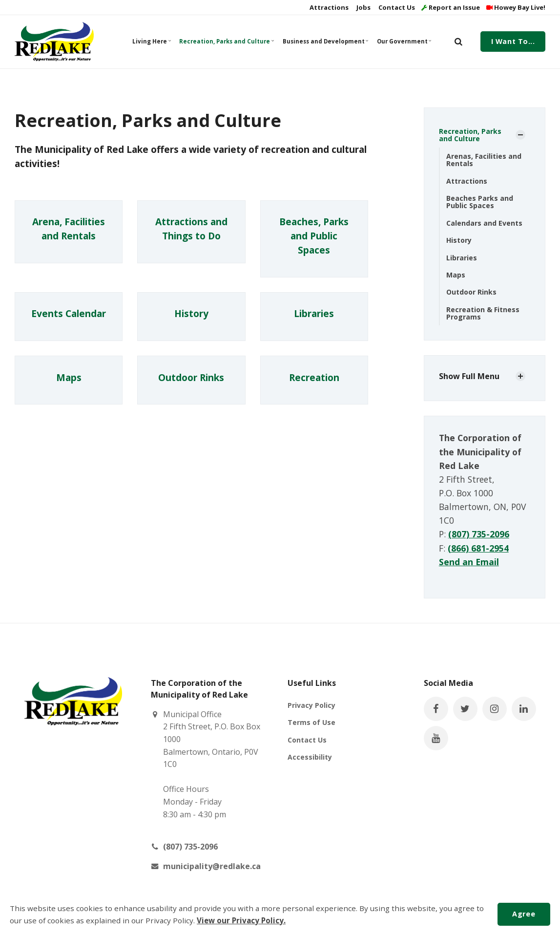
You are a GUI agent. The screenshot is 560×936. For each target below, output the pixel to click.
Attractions (328, 7)
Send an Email (469, 562)
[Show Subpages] (520, 135)
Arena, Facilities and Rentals (69, 229)
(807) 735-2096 (479, 534)
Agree (524, 914)
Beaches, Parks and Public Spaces (314, 236)
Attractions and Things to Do (191, 229)
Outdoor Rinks (191, 377)
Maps (69, 377)
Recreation (314, 377)
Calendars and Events (484, 223)
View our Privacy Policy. (241, 920)
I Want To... (513, 41)
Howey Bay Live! (516, 7)
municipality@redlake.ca (212, 866)
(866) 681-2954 (478, 548)
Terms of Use (311, 722)
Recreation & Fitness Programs (483, 313)
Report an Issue (451, 7)
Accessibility (310, 757)
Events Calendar (69, 314)
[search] (458, 42)
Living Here (152, 41)
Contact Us (396, 7)
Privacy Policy (311, 705)
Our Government (404, 41)
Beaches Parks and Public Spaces (480, 202)
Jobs (363, 7)
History (191, 314)
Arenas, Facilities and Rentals (484, 160)
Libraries (314, 314)
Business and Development (325, 41)
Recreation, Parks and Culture (226, 41)
